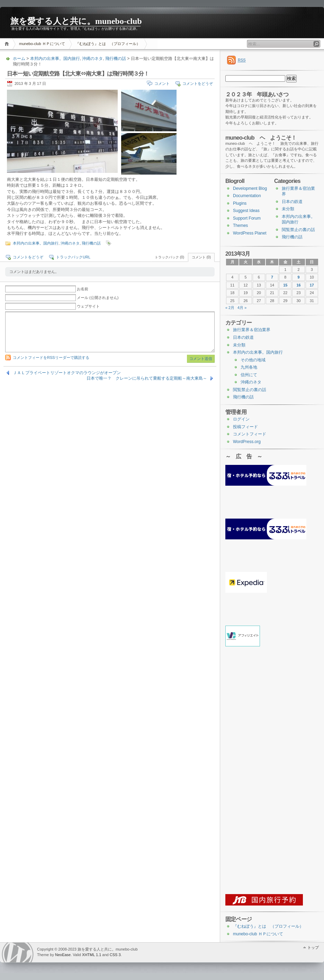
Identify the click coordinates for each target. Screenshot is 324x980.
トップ (313, 947)
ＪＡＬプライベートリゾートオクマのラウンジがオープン (67, 373)
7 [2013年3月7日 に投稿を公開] (272, 277)
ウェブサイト (88, 306)
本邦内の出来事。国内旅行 (55, 59)
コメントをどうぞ (198, 83)
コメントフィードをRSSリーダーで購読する (51, 357)
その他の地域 (253, 360)
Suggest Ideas (246, 211)
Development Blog (250, 188)
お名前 (83, 289)
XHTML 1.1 (92, 955)
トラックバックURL (73, 257)
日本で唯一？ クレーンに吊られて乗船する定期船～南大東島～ (147, 378)
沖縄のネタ (92, 59)
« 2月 (230, 308)
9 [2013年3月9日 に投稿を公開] (299, 277)
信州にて (249, 375)
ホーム (8, 44)
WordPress (18, 952)
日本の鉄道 (292, 202)
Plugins (240, 203)
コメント (162, 83)
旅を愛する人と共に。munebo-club (76, 21)
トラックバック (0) (169, 257)
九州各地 (249, 367)
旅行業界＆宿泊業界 (252, 330)
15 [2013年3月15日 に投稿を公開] (285, 285)
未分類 (288, 209)
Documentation (247, 196)
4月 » (242, 308)
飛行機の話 (116, 59)
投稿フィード (245, 427)
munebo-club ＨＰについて (42, 44)
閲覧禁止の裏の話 (298, 230)
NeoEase (63, 955)
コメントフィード (250, 434)
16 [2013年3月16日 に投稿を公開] (299, 285)
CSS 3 (115, 955)
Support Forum (247, 218)
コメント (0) (201, 257)
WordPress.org (247, 442)
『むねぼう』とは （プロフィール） (108, 44)
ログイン (241, 419)
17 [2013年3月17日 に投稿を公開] (312, 285)
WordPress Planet (250, 233)
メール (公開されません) (98, 298)
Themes (240, 226)
